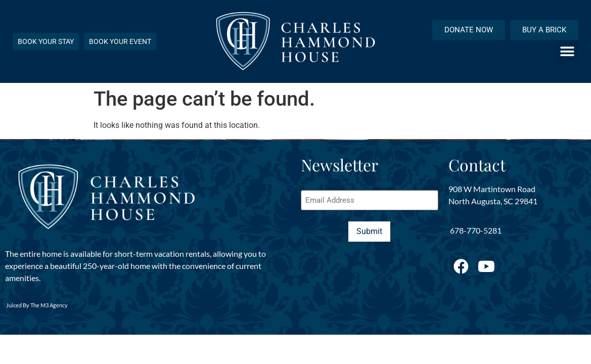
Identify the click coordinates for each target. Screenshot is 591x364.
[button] (567, 51)
